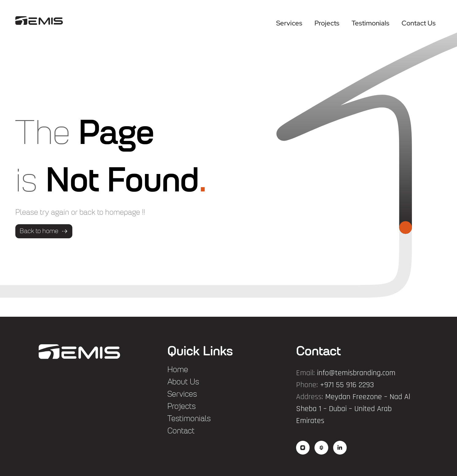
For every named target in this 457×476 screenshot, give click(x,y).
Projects (327, 23)
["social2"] (322, 448)
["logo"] (39, 21)
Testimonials (370, 23)
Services (289, 23)
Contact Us (419, 23)
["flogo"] (79, 352)
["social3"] (340, 448)
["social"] (303, 448)
